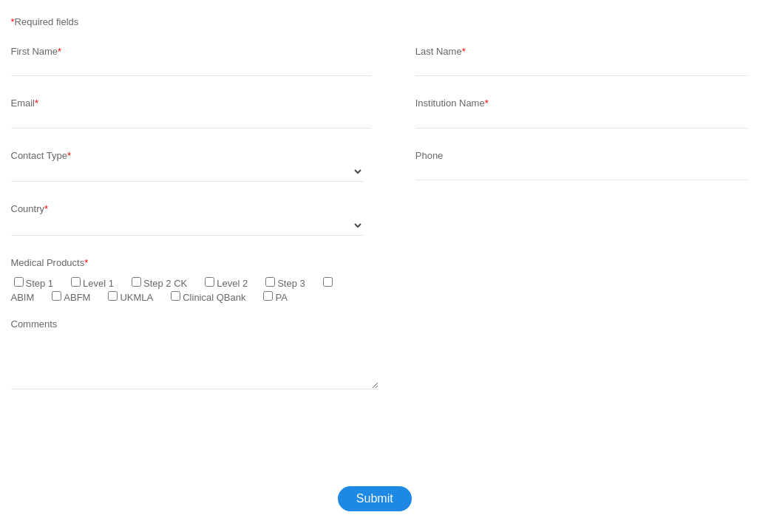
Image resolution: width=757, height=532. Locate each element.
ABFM (77, 297)
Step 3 (291, 283)
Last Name (439, 51)
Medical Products (48, 263)
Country (28, 209)
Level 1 (98, 283)
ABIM (23, 297)
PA (281, 297)
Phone (430, 156)
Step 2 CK (165, 283)
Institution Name (450, 103)
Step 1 (40, 283)
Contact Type (39, 156)
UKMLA (136, 297)
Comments (34, 324)
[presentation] (123, 443)
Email (23, 103)
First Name (35, 51)
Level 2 (232, 283)
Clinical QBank (214, 297)
